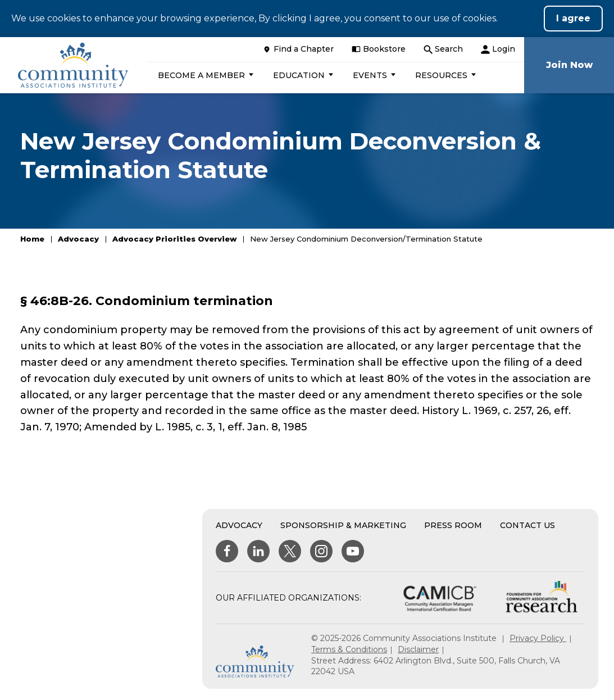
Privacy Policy (538, 638)
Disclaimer (418, 649)
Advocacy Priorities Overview (174, 239)
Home (32, 239)
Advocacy (78, 239)
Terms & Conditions (349, 649)
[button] (204, 75)
